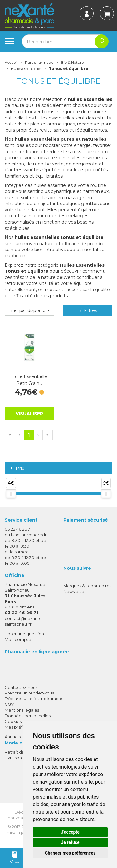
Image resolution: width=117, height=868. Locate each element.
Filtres (88, 310)
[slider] (11, 494)
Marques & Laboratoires (87, 586)
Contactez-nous (21, 687)
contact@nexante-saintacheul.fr (24, 621)
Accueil (11, 62)
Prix (17, 469)
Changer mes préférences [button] (70, 853)
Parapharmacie (39, 62)
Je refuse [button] (70, 842)
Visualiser (29, 414)
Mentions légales (22, 710)
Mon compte (18, 639)
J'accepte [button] (70, 832)
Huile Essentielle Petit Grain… (29, 380)
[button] (29, 310)
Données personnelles (28, 716)
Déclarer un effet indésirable (34, 699)
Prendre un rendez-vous (29, 693)
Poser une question (24, 634)
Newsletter (75, 591)
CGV (9, 704)
